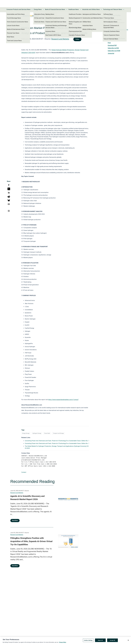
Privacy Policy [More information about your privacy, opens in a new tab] (63, 643)
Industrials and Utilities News (91, 9)
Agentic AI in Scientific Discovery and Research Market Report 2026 (27, 498)
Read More (15, 520)
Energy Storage (26, 433)
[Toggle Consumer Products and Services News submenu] (32, 9)
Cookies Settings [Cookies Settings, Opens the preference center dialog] (88, 641)
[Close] (128, 641)
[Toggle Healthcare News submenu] (80, 9)
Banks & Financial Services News (55, 9)
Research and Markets (60, 39)
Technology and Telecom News (113, 9)
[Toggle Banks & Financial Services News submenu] (67, 9)
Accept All (112, 641)
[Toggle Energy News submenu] (43, 9)
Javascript (111, 53)
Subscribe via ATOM (114, 51)
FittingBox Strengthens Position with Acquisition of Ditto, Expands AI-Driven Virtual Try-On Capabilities (31, 541)
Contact (24, 472)
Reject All (100, 641)
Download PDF (112, 45)
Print (109, 43)
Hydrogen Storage (37, 433)
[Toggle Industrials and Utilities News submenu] (101, 9)
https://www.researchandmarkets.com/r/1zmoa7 (63, 400)
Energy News (38, 9)
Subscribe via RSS (113, 48)
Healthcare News (74, 9)
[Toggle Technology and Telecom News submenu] (124, 9)
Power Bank (47, 433)
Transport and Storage (58, 433)
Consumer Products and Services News (19, 9)
